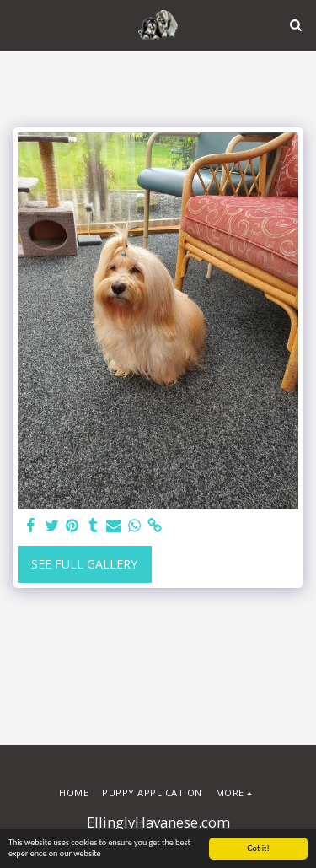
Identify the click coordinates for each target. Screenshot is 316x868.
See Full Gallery (84, 564)
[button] (19, 24)
